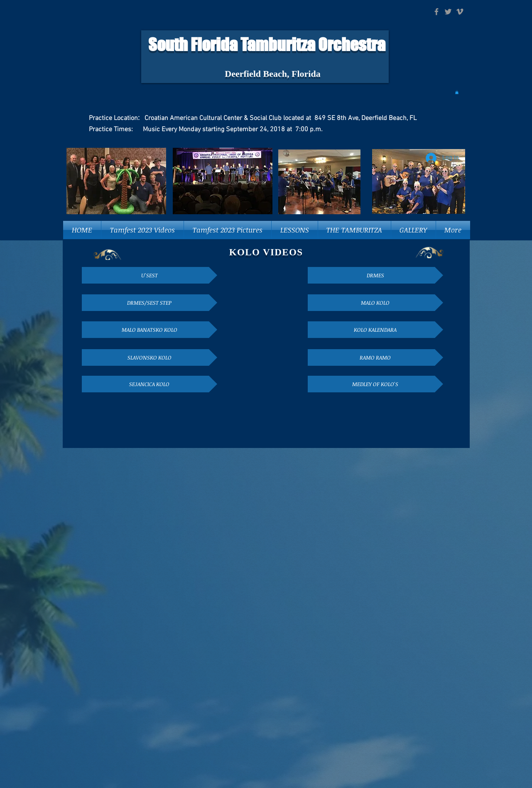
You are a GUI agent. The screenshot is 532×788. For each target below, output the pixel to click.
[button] (457, 92)
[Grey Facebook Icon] (436, 12)
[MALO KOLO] (375, 303)
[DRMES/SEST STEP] (150, 303)
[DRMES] (375, 275)
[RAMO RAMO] (375, 357)
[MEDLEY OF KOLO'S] (375, 384)
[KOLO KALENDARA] (375, 330)
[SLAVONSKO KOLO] (150, 357)
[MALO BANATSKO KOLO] (150, 330)
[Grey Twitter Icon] (448, 12)
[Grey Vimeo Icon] (460, 12)
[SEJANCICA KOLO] (150, 384)
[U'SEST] (150, 275)
